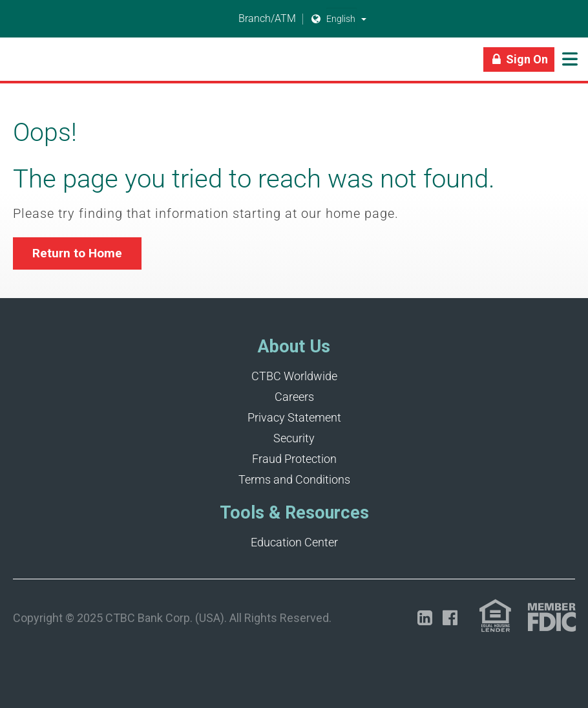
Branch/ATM (259, 19)
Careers (294, 397)
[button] (364, 19)
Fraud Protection (294, 459)
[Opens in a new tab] (425, 618)
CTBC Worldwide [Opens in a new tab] (294, 376)
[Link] (13, 65)
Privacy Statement (294, 417)
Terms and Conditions (294, 479)
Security (294, 438)
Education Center (294, 542)
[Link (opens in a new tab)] (495, 616)
